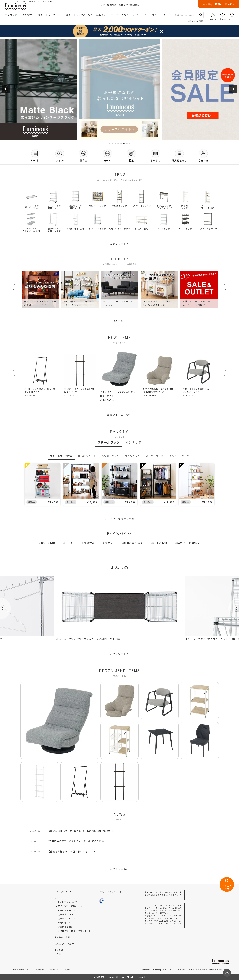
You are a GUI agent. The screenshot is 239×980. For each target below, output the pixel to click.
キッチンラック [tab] (155, 456)
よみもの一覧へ (120, 654)
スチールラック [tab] (109, 442)
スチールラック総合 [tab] (61, 456)
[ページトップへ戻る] (227, 973)
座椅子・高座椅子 (189, 543)
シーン (137, 15)
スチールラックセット (50, 15)
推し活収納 (48, 543)
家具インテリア (105, 15)
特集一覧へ (120, 321)
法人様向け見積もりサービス (219, 4)
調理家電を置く (133, 543)
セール (69, 543)
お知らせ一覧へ (120, 869)
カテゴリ (123, 15)
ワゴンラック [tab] (132, 456)
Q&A (163, 15)
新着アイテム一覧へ (119, 415)
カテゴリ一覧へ (120, 244)
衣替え (109, 543)
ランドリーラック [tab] (179, 456)
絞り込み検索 (195, 21)
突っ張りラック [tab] (87, 456)
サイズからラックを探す (20, 15)
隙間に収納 (160, 543)
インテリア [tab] (133, 442)
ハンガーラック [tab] (110, 456)
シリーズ (151, 15)
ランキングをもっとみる (119, 518)
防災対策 (89, 543)
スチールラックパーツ (80, 15)
